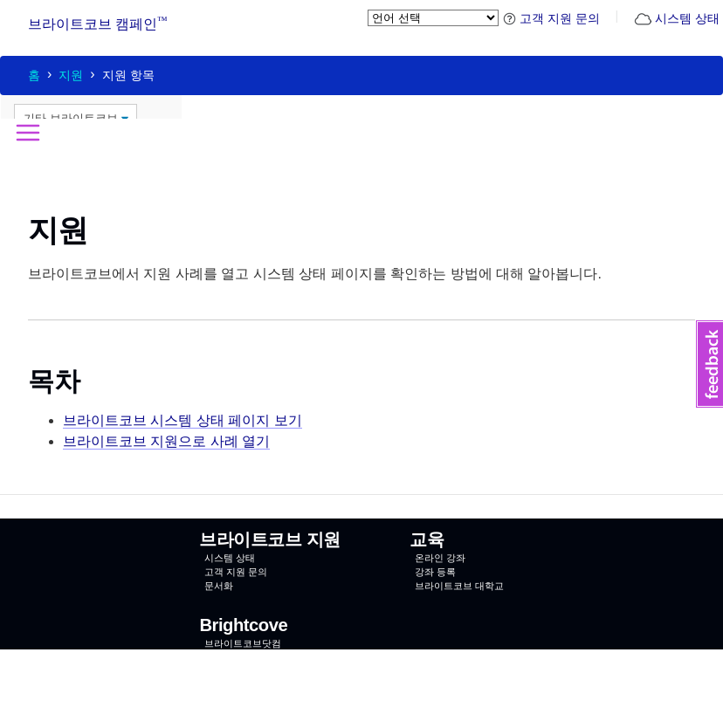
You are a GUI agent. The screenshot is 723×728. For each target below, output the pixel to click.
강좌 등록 (435, 572)
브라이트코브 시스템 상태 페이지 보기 (182, 420)
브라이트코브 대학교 (459, 586)
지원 (71, 75)
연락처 (219, 657)
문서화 (219, 586)
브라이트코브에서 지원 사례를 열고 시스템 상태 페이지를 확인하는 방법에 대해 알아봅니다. (315, 274)
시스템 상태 (677, 18)
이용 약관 (403, 714)
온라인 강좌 (440, 558)
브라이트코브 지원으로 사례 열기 (166, 441)
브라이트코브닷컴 (243, 643)
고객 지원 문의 (551, 18)
